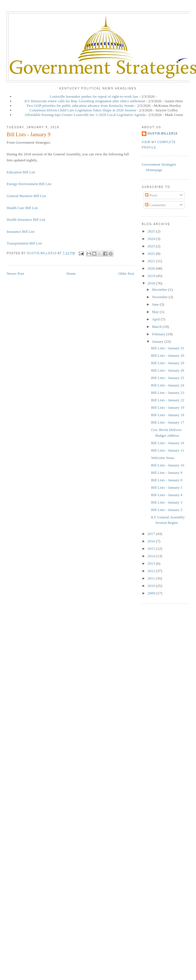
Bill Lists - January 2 (167, 510)
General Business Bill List (26, 196)
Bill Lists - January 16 (168, 443)
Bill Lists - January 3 (167, 502)
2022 (152, 253)
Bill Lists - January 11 (167, 450)
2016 (152, 541)
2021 (152, 261)
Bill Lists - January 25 (168, 378)
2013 (152, 563)
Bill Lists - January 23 (168, 393)
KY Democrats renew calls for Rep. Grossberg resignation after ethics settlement (85, 101)
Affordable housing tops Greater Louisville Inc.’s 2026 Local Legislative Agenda (85, 115)
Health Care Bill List (22, 208)
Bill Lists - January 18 (168, 415)
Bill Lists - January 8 (167, 480)
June (156, 304)
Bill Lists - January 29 (168, 363)
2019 (152, 276)
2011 (152, 578)
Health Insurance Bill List (26, 220)
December (160, 289)
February (159, 334)
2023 (152, 246)
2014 (152, 556)
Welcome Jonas (163, 458)
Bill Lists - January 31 (168, 348)
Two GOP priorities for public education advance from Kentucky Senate (80, 106)
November (160, 297)
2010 (152, 586)
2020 (152, 268)
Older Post (126, 273)
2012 (152, 571)
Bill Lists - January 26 (168, 370)
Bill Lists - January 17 (168, 422)
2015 (152, 549)
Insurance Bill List (20, 232)
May (156, 312)
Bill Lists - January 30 (168, 355)
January (158, 341)
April (156, 319)
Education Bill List (21, 172)
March (157, 327)
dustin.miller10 (163, 134)
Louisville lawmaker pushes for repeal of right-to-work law (94, 96)
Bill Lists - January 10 (168, 465)
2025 (152, 231)
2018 (152, 283)
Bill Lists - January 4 (167, 495)
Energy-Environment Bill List (29, 184)
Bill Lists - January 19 (168, 407)
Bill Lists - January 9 (167, 473)
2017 (152, 534)
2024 (152, 239)
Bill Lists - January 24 (168, 385)
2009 (152, 593)
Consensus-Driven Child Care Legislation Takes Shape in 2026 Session (83, 110)
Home (71, 273)
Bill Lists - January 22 (168, 400)
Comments (155, 205)
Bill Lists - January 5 (167, 487)
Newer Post (15, 273)
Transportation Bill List (24, 243)
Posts (151, 195)
